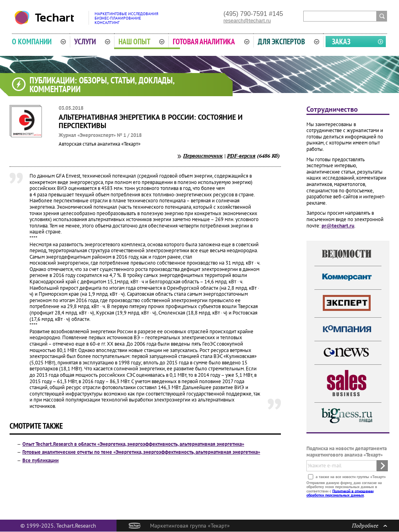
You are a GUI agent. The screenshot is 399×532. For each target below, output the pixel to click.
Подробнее (369, 525)
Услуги (92, 42)
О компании (39, 42)
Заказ (341, 42)
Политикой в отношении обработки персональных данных (340, 493)
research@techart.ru (247, 21)
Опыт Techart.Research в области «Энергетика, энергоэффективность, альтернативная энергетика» (133, 444)
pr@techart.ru (338, 226)
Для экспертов (288, 42)
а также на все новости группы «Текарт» (350, 476)
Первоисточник (203, 156)
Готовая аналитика (211, 42)
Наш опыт (142, 42)
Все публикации (40, 460)
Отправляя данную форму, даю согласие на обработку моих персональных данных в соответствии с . (344, 488)
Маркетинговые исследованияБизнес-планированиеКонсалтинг (126, 18)
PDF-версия (241, 156)
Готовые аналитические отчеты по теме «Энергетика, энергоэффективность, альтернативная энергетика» (141, 452)
